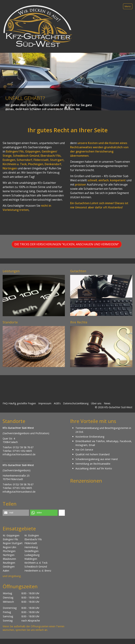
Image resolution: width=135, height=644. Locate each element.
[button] (67, 244)
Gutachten (78, 271)
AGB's (57, 403)
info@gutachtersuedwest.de (19, 454)
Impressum (45, 403)
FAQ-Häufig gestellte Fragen (19, 403)
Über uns (96, 403)
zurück (3, 84)
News (107, 403)
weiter (132, 84)
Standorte (10, 322)
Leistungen (11, 271)
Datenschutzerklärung (76, 403)
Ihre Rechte (79, 322)
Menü (128, 6)
